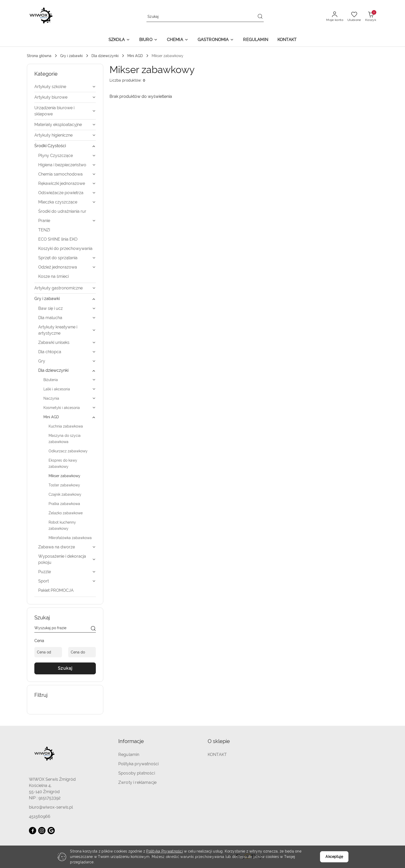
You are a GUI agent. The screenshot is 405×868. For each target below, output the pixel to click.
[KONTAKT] (287, 40)
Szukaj (65, 668)
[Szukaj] (93, 629)
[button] (119, 40)
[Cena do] (82, 652)
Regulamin (129, 755)
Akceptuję (334, 857)
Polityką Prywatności (165, 851)
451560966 (40, 816)
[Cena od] (48, 652)
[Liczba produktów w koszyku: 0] (371, 17)
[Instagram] (42, 831)
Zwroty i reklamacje (137, 782)
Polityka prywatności (138, 764)
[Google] (51, 831)
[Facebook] (33, 831)
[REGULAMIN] (255, 40)
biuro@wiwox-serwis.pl (51, 807)
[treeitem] (65, 87)
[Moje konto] (335, 17)
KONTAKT (217, 755)
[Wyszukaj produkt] (205, 17)
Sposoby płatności (137, 773)
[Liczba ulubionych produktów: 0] (354, 17)
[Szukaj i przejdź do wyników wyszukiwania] (260, 17)
